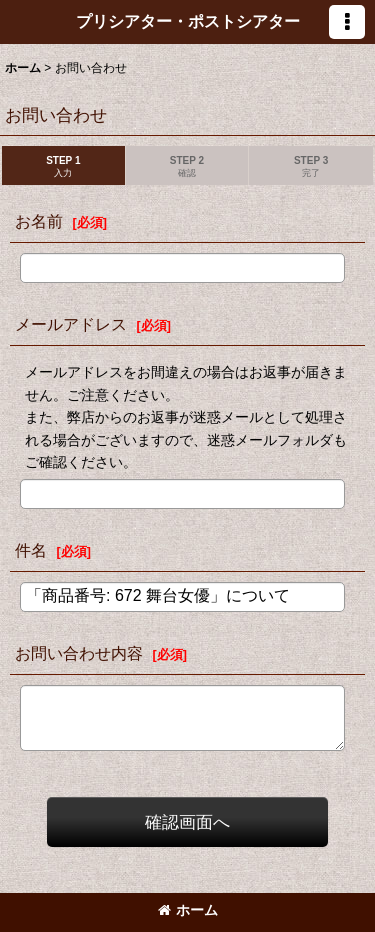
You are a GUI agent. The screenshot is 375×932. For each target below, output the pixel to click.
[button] (347, 22)
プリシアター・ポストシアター (188, 21)
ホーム (188, 910)
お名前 (39, 221)
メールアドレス (71, 324)
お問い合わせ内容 (79, 653)
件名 (31, 550)
